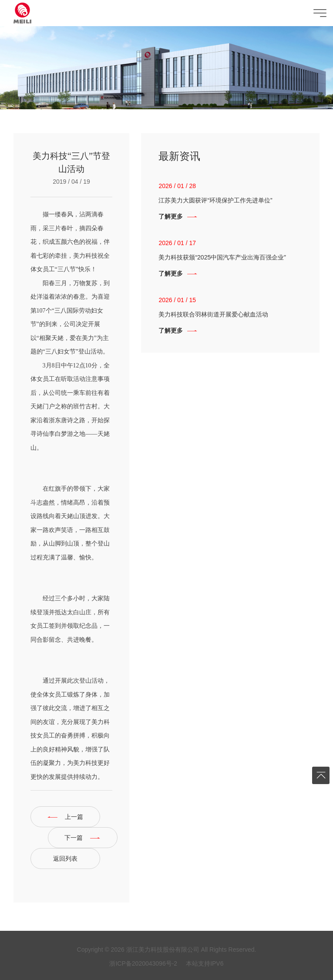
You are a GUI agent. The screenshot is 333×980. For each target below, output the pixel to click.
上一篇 (74, 817)
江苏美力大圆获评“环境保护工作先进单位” (215, 200)
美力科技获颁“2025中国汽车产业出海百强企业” (222, 257)
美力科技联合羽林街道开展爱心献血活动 (213, 314)
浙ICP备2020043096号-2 (143, 963)
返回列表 (65, 859)
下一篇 (74, 838)
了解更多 (171, 216)
